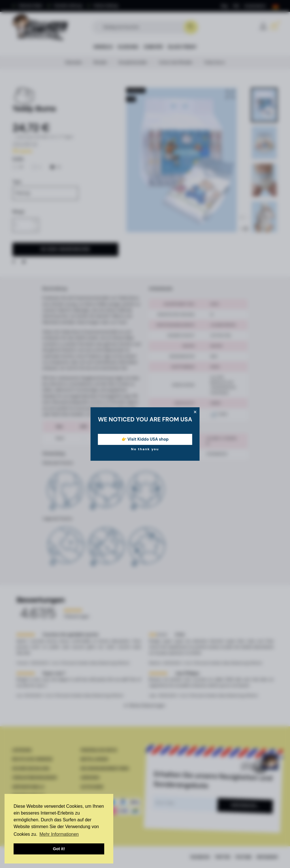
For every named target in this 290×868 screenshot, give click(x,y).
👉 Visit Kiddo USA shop (145, 439)
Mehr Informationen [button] (59, 834)
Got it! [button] (59, 849)
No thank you (145, 449)
